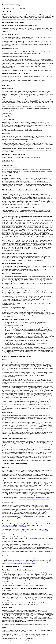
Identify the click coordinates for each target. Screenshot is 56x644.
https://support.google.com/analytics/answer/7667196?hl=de (20, 563)
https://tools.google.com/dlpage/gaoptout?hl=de (14, 527)
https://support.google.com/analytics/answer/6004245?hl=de (35, 531)
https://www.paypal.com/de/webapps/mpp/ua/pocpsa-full (33, 636)
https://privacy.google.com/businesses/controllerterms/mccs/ (34, 499)
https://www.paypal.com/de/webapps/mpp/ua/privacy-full (17, 640)
